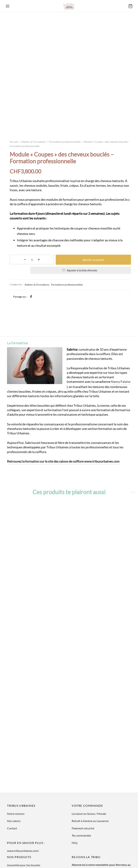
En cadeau (13, 849)
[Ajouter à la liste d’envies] (81, 229)
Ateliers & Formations (34, 100)
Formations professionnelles (65, 100)
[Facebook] (31, 255)
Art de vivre (14, 841)
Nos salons (14, 790)
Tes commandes (81, 804)
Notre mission (16, 783)
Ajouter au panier (81, 218)
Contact (12, 797)
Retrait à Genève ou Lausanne (90, 790)
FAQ (75, 812)
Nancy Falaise (121, 351)
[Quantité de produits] (19, 218)
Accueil (14, 100)
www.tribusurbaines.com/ (23, 820)
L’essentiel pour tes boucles (24, 834)
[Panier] (130, 6)
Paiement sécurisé (83, 797)
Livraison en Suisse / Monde (89, 783)
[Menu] (8, 6)
